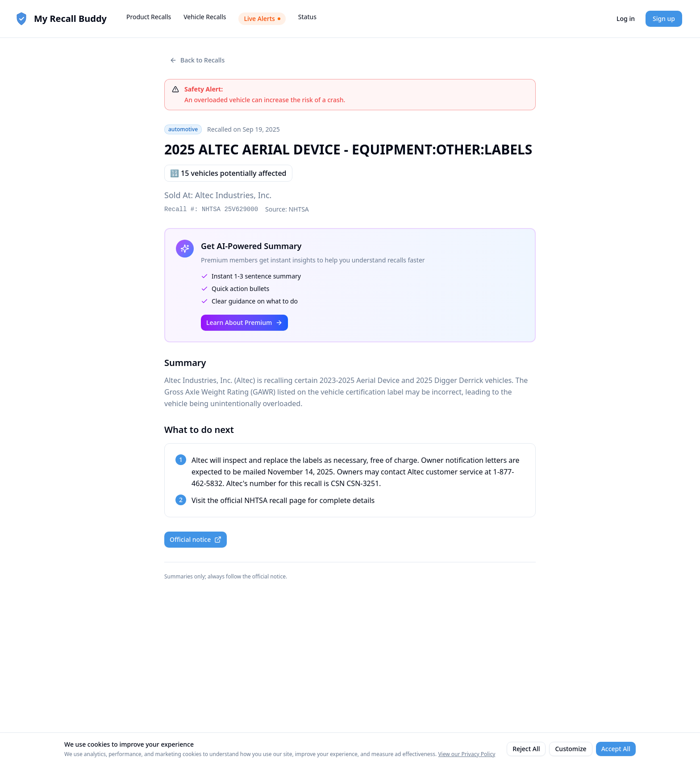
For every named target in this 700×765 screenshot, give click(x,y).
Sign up (664, 19)
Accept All (616, 749)
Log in (626, 19)
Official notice (196, 539)
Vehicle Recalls (205, 17)
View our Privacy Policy (467, 754)
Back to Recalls (197, 60)
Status (307, 17)
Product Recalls (149, 17)
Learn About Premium (244, 322)
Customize (571, 749)
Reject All (526, 749)
